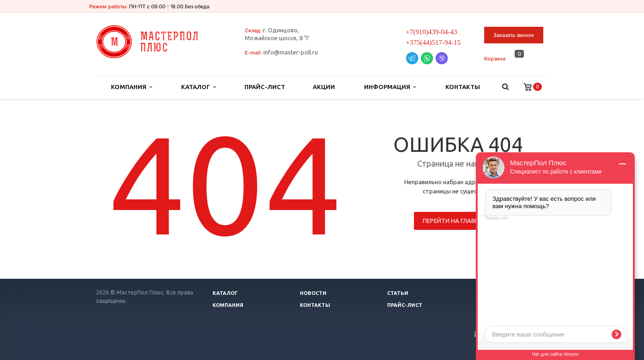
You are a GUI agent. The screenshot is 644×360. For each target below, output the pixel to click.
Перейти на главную (456, 221)
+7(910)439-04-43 (432, 32)
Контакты (463, 87)
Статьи (398, 293)
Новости (313, 293)
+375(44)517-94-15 (433, 42)
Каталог (198, 87)
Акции (324, 87)
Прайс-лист (265, 87)
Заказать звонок (514, 35)
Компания (131, 87)
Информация (390, 87)
